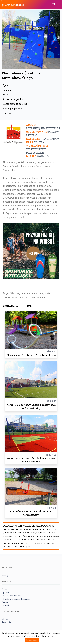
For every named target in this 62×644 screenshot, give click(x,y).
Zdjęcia (7, 90)
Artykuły (6, 622)
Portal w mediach (11, 596)
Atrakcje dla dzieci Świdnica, (18, 536)
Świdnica (44, 156)
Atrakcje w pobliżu (14, 99)
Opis (5, 85)
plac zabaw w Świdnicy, (24, 533)
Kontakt (8, 113)
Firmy (5, 575)
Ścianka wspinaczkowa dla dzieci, (27, 540)
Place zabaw (50, 139)
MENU (56, 4)
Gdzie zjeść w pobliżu (15, 104)
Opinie (5, 592)
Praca (5, 602)
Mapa (6, 95)
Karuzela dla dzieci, (24, 543)
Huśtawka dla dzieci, (47, 533)
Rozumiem (32, 640)
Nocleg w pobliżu (13, 108)
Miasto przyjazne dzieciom (16, 599)
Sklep (5, 619)
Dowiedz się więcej (45, 636)
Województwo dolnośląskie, (17, 526)
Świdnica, (38, 536)
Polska (39, 142)
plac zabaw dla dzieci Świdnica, (19, 529)
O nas (5, 589)
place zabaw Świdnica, (43, 526)
